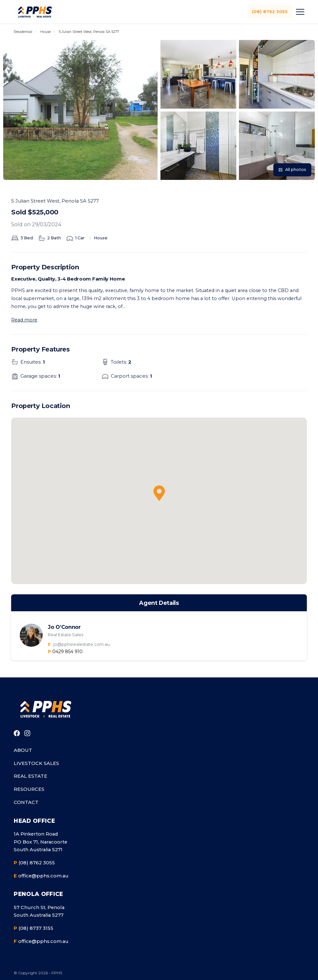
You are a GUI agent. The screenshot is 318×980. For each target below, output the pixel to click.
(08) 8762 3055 (269, 12)
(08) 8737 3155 (33, 928)
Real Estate (30, 776)
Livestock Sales (36, 763)
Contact (26, 802)
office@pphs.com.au (41, 876)
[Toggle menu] (299, 12)
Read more (24, 320)
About (23, 750)
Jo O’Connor (64, 627)
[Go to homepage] (45, 709)
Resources (29, 789)
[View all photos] (292, 170)
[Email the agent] (173, 644)
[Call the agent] (65, 652)
